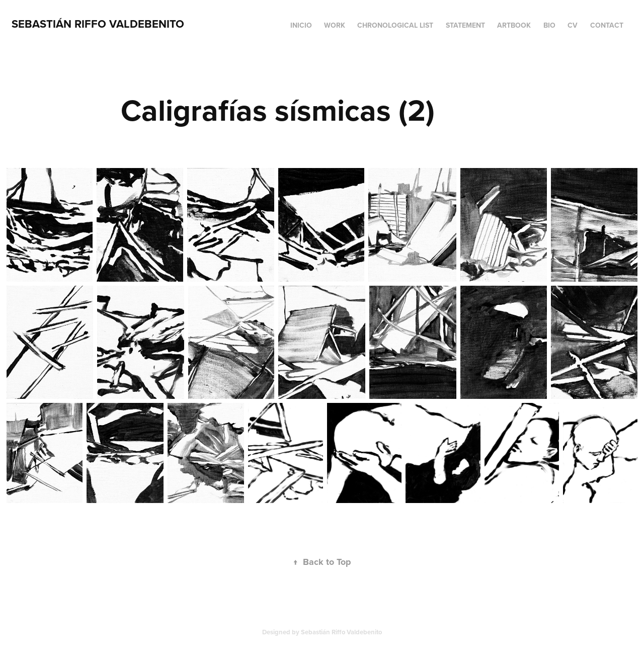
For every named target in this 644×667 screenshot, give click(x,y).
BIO (549, 25)
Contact (607, 25)
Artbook (514, 25)
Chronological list (395, 25)
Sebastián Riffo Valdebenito (98, 24)
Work (335, 25)
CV (573, 25)
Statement (465, 25)
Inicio (301, 25)
